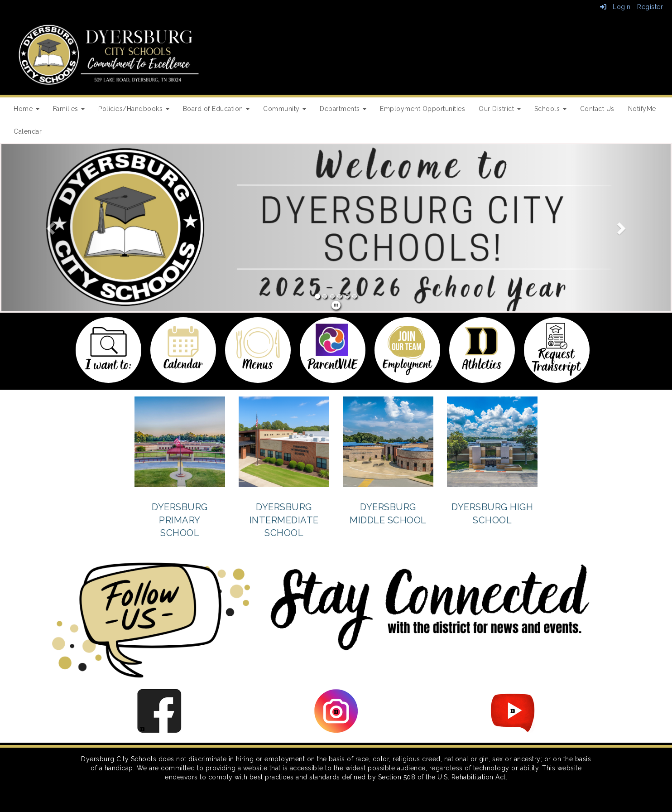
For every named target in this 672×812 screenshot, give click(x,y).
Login (615, 7)
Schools (550, 109)
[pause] (336, 305)
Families (69, 109)
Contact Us (597, 109)
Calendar (28, 131)
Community (285, 109)
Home (26, 109)
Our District (500, 109)
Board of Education (216, 109)
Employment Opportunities (422, 109)
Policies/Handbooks (134, 109)
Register (650, 7)
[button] (52, 228)
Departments (343, 109)
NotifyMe (642, 109)
